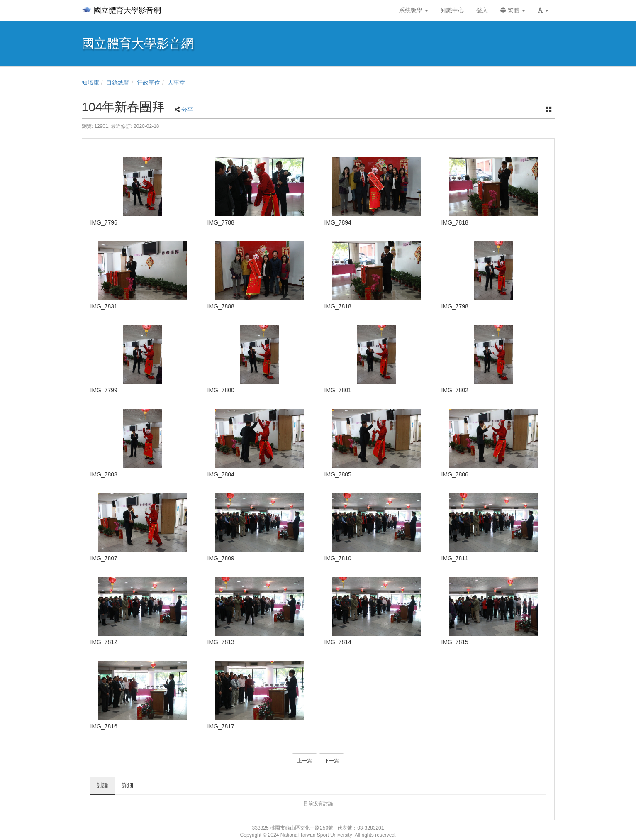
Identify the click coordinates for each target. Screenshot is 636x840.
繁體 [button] (513, 10)
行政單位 (149, 83)
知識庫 (90, 83)
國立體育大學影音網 (121, 10)
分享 (187, 110)
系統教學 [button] (414, 10)
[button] (543, 10)
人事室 (176, 83)
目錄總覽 (118, 83)
